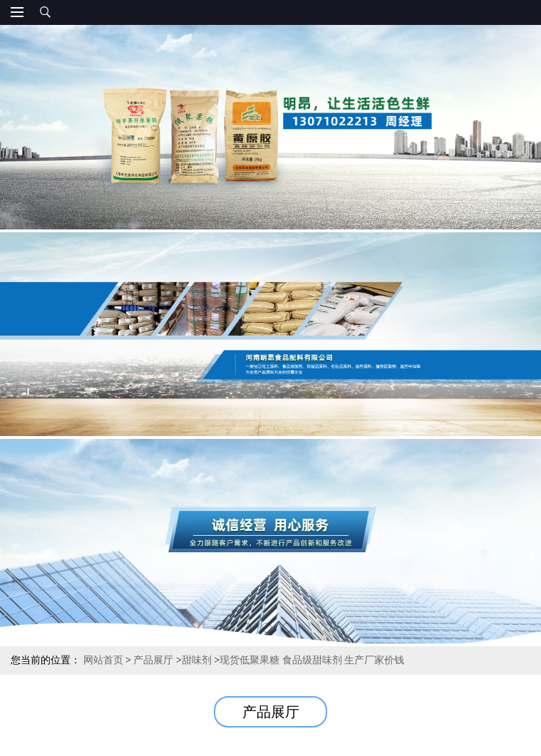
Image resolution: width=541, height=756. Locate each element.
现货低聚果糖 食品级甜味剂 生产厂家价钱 (312, 660)
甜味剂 (197, 660)
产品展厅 (153, 660)
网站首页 (103, 660)
